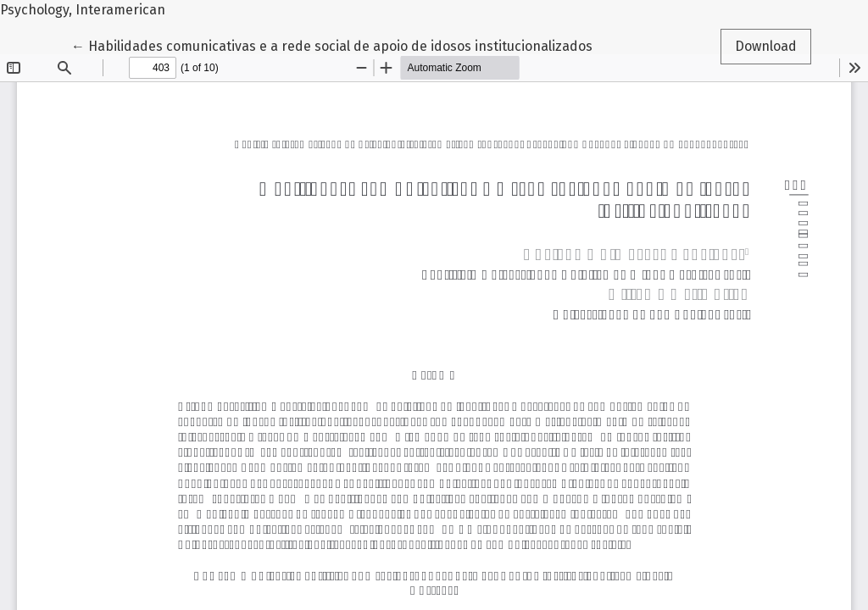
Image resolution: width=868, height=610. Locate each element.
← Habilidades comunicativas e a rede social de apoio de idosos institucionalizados (332, 45)
